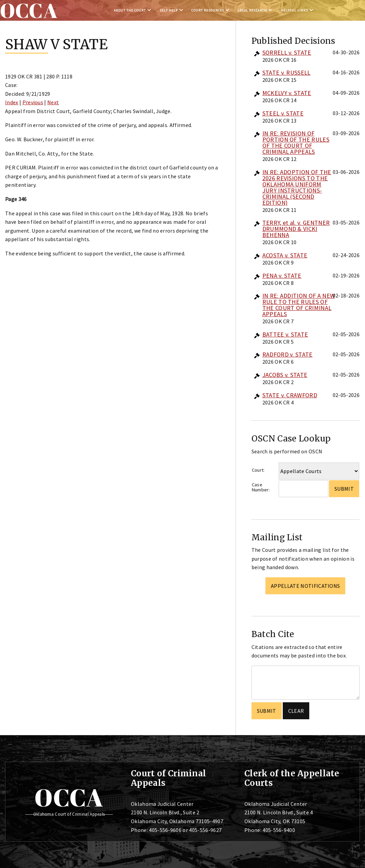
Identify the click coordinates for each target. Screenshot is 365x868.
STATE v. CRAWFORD (290, 395)
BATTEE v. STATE (285, 334)
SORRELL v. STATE (287, 52)
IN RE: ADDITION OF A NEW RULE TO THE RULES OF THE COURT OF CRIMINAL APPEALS (299, 305)
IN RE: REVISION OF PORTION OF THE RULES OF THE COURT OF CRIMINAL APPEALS (296, 142)
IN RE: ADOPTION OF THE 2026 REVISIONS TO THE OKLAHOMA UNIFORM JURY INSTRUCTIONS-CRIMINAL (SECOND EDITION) (297, 187)
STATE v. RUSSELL (286, 73)
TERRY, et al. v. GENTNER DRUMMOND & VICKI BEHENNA (296, 229)
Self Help (169, 10)
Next (53, 102)
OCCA (69, 797)
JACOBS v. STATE (285, 375)
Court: (258, 470)
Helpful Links (294, 10)
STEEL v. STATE (283, 113)
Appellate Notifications (305, 586)
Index (12, 102)
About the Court (130, 10)
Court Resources (208, 10)
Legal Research (252, 10)
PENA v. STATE (282, 276)
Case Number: (261, 487)
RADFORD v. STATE (288, 354)
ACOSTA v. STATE (285, 255)
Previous (33, 102)
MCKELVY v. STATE (287, 93)
